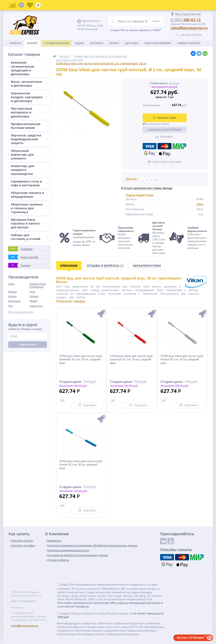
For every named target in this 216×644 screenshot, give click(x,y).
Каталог (32, 43)
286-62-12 (186, 20)
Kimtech (34, 296)
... (208, 43)
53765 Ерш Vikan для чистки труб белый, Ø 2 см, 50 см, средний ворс (182, 360)
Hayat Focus (36, 306)
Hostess (12, 296)
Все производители (21, 312)
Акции (79, 43)
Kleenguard (14, 301)
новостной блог (189, 43)
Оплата (114, 43)
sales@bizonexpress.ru (189, 28)
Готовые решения (56, 43)
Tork (11, 306)
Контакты (97, 43)
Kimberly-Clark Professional (38, 285)
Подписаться (28, 345)
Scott (32, 292)
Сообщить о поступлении (165, 130)
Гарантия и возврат (158, 43)
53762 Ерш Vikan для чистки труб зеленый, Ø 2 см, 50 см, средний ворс (81, 360)
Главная (15, 43)
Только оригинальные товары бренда (147, 188)
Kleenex (13, 292)
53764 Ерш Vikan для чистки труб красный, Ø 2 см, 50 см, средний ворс (131, 360)
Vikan (200, 204)
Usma (11, 284)
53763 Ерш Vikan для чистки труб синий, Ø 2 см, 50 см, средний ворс (81, 465)
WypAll (34, 301)
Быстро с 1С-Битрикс (190, 638)
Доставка (132, 43)
